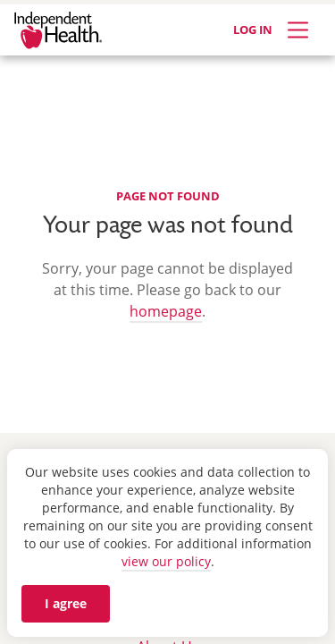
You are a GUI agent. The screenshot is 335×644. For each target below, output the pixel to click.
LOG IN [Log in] (253, 30)
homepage (166, 311)
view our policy (166, 561)
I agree (66, 603)
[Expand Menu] (298, 30)
